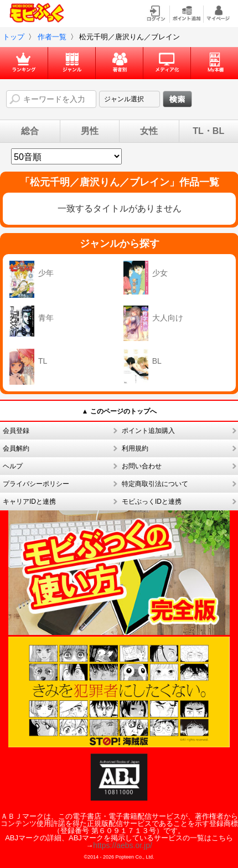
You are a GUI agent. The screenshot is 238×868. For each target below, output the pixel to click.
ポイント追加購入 (148, 431)
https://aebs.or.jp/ (123, 845)
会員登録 (16, 431)
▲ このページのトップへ (119, 411)
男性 (90, 131)
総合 (30, 131)
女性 (149, 131)
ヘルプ (13, 466)
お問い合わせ (142, 466)
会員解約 (16, 448)
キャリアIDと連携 (29, 502)
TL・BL (208, 131)
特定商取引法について (155, 484)
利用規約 (135, 448)
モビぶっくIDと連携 (152, 502)
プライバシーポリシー (36, 484)
